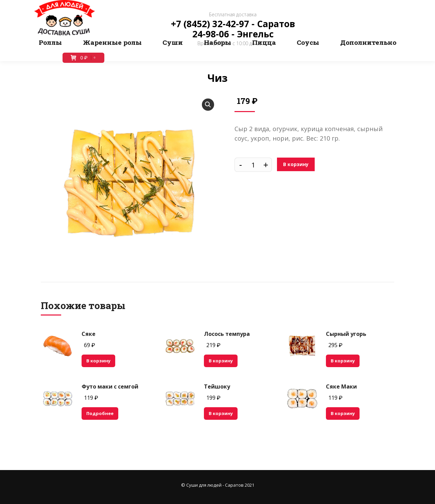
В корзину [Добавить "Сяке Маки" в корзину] (343, 413)
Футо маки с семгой (110, 386)
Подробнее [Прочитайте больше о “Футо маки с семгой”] (100, 413)
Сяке (89, 334)
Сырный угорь (346, 334)
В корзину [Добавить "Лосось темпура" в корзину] (221, 361)
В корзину (296, 164)
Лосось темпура (227, 334)
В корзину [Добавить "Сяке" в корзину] (98, 361)
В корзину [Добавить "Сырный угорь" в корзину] (343, 361)
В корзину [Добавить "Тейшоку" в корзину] (221, 413)
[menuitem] (50, 42)
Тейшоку (217, 386)
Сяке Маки (341, 386)
